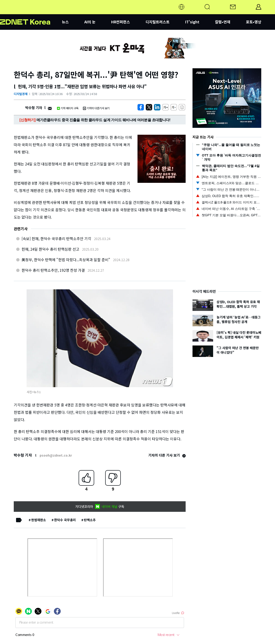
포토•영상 (254, 22)
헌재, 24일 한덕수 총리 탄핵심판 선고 (50, 249)
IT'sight (192, 22)
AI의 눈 (90, 22)
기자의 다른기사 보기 (96, 108)
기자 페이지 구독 (68, 108)
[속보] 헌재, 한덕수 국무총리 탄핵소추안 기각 (56, 238)
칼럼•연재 (223, 22)
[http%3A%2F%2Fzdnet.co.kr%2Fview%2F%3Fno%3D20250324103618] (157, 107)
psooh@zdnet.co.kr (56, 455)
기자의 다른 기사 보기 (167, 455)
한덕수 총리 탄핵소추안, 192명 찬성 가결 (53, 270)
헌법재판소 (39, 520)
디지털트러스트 (158, 22)
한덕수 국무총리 (65, 520)
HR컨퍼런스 (121, 22)
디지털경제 (21, 94)
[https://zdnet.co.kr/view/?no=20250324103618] (141, 107)
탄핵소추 (90, 520)
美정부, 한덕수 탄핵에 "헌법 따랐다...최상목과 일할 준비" (66, 260)
